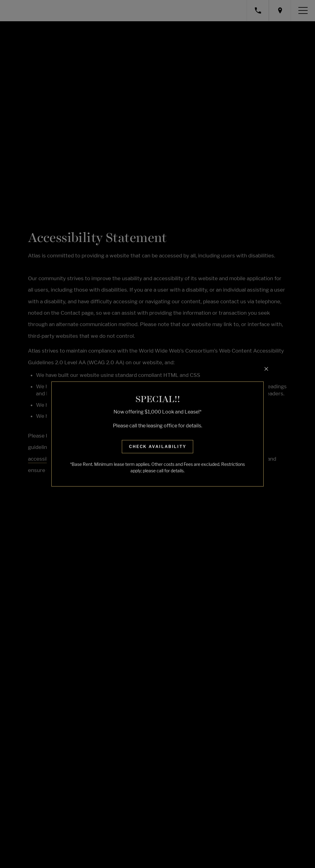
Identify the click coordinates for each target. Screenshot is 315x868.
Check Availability (158, 446)
